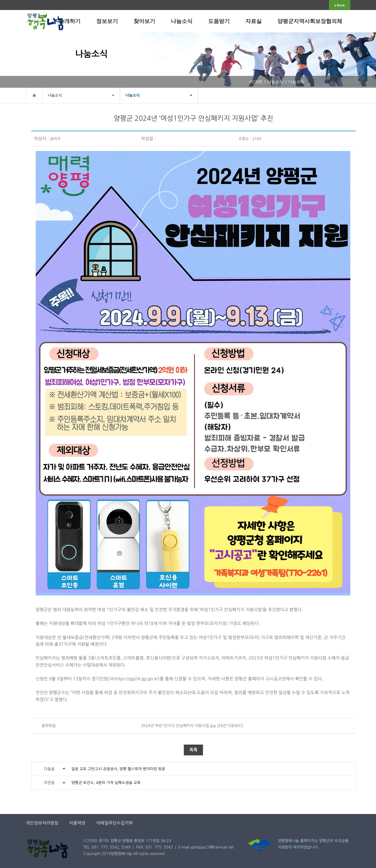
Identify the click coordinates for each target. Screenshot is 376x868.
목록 (193, 750)
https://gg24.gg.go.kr (136, 679)
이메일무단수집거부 (114, 823)
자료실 (254, 21)
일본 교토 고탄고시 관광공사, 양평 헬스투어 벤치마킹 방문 (118, 769)
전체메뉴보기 (361, 21)
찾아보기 (144, 21)
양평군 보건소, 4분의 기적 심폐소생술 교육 (106, 783)
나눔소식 (182, 21)
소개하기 (70, 21)
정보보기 (107, 21)
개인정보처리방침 (42, 823)
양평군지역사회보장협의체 (310, 21)
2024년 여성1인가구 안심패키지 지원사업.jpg (179, 726)
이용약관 (77, 823)
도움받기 (219, 21)
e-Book (340, 5)
